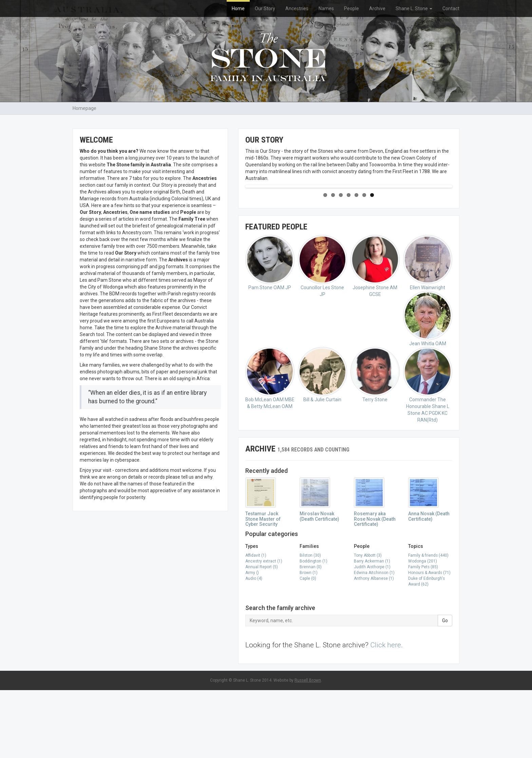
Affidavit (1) (256, 623)
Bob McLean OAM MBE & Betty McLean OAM (270, 446)
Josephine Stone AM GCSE (375, 334)
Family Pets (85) (423, 635)
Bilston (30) (310, 623)
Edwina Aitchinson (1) (374, 641)
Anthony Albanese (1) (374, 646)
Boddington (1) (313, 629)
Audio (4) (254, 646)
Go (445, 688)
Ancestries (297, 8)
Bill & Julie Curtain (322, 442)
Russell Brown (308, 748)
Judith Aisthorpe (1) (372, 635)
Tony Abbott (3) (368, 623)
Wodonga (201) (423, 629)
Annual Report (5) (262, 635)
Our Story (265, 8)
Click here (386, 713)
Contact (451, 8)
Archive (377, 8)
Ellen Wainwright (428, 330)
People (351, 8)
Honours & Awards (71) (429, 641)
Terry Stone (375, 442)
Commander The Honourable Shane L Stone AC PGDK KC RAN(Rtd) (428, 453)
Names (326, 8)
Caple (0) (308, 646)
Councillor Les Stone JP (322, 334)
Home (238, 8)
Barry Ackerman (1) (372, 629)
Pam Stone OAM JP (270, 330)
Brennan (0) (311, 635)
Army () (252, 641)
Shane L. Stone (414, 8)
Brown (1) (309, 641)
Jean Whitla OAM (428, 386)
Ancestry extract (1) (264, 629)
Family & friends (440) (428, 623)
